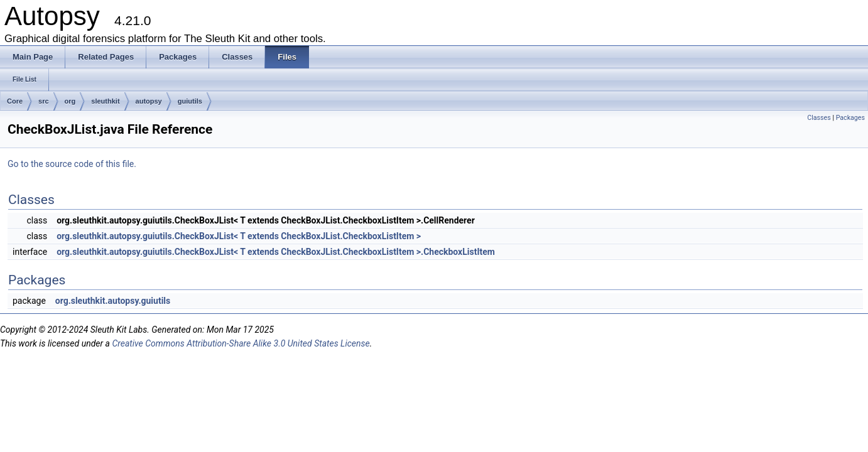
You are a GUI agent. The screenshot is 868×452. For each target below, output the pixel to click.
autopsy (149, 101)
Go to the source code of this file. (72, 164)
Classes (819, 118)
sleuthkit (105, 101)
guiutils (190, 101)
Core (15, 101)
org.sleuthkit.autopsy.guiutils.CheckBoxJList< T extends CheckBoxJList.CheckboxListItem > (239, 236)
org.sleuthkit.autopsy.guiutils (113, 301)
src (44, 101)
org (70, 101)
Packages (850, 118)
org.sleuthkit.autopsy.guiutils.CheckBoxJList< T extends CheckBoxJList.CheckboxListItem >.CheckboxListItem (276, 252)
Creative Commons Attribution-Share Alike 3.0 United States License (241, 343)
